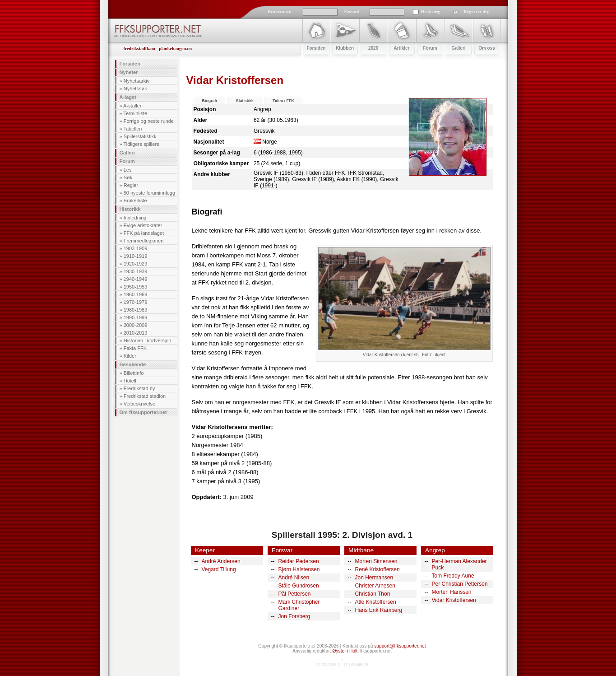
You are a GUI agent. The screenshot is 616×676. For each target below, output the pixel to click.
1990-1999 (136, 317)
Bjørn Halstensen (299, 569)
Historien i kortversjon (148, 340)
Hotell (130, 381)
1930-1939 (136, 271)
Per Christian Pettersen (460, 584)
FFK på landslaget (144, 233)
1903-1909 (136, 248)
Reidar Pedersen (299, 561)
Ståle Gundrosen (299, 586)
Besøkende (133, 364)
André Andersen (221, 561)
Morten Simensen (376, 561)
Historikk (130, 209)
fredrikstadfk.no (139, 49)
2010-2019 (136, 333)
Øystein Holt (345, 651)
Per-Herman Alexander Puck (459, 564)
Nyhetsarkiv (137, 81)
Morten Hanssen (452, 592)
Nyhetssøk (135, 89)
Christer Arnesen (375, 586)
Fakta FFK (135, 348)
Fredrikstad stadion (145, 396)
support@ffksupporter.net (400, 646)
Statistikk (245, 101)
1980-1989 (136, 310)
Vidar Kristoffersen (454, 600)
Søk (128, 177)
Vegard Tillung (219, 569)
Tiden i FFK (283, 101)
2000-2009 (136, 325)
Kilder (130, 356)
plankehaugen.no (175, 49)
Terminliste (135, 113)
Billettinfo (134, 373)
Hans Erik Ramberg (379, 610)
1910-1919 (136, 256)
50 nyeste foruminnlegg (149, 193)
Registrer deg (477, 12)
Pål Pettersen (295, 594)
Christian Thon (373, 594)
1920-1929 (136, 264)
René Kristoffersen (377, 569)
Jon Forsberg (294, 616)
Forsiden (130, 64)
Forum (127, 161)
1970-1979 (136, 302)
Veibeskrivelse (139, 404)
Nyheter (129, 72)
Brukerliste (135, 200)
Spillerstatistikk (140, 136)
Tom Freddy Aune (453, 576)
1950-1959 (136, 287)
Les (128, 170)
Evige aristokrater (143, 225)
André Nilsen (294, 578)
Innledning (135, 218)
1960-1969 (136, 294)
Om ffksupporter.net (143, 412)
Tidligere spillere (141, 144)
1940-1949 (136, 279)
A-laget (128, 97)
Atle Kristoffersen (376, 602)
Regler (131, 185)
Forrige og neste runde (149, 121)
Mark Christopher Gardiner (299, 605)
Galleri (127, 153)
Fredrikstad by (139, 388)
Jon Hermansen (374, 578)
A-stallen (133, 106)
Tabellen (132, 129)
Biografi (210, 101)
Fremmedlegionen (144, 241)
